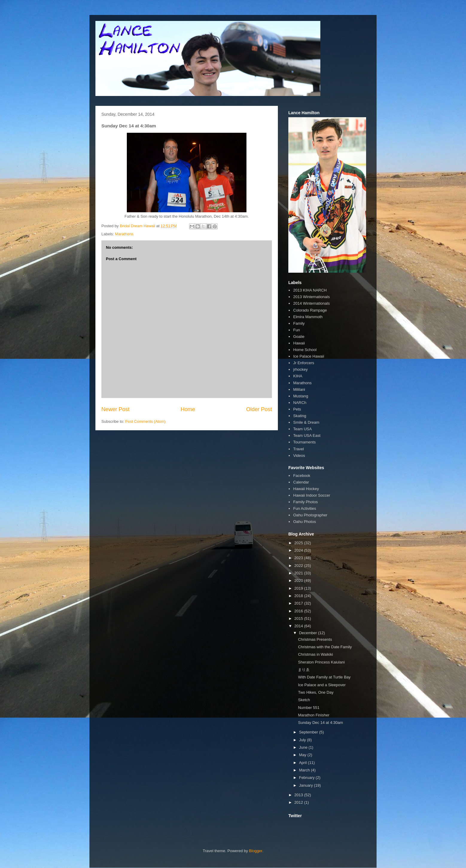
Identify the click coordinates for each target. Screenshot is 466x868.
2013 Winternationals (311, 297)
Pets (297, 409)
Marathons (124, 234)
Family (299, 323)
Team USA (302, 429)
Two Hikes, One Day (316, 692)
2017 (299, 603)
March (305, 770)
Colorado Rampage (310, 310)
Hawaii (299, 343)
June (304, 747)
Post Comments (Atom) (146, 421)
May (303, 755)
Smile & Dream (306, 422)
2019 (299, 588)
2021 (299, 573)
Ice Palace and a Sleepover (322, 685)
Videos (299, 456)
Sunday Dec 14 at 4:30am (320, 723)
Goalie (299, 337)
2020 (299, 581)
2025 (299, 543)
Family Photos (305, 502)
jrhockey (300, 369)
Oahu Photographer (310, 515)
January (307, 785)
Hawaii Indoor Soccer (312, 495)
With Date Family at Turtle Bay (324, 677)
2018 (299, 596)
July (303, 740)
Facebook (302, 476)
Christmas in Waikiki (315, 654)
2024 (299, 550)
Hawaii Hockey (306, 489)
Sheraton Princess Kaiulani (321, 662)
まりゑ (304, 670)
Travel (299, 449)
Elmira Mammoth (308, 317)
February (307, 778)
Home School (305, 350)
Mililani (299, 389)
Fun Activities (305, 508)
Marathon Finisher (314, 715)
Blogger (256, 851)
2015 (299, 618)
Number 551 (309, 708)
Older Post (259, 409)
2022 (299, 566)
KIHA (298, 376)
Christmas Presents (315, 639)
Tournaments (304, 442)
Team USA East (307, 435)
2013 (299, 795)
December (309, 633)
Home (188, 409)
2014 (299, 626)
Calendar (301, 482)
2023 (299, 558)
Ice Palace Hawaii (309, 356)
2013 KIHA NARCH (310, 290)
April (304, 763)
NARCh (300, 403)
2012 (299, 802)
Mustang (301, 396)
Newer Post (115, 409)
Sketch (304, 700)
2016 (299, 611)
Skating (300, 416)
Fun (296, 330)
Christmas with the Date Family (325, 647)
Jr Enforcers (304, 363)
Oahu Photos (304, 522)
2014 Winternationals (311, 303)
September (309, 732)
